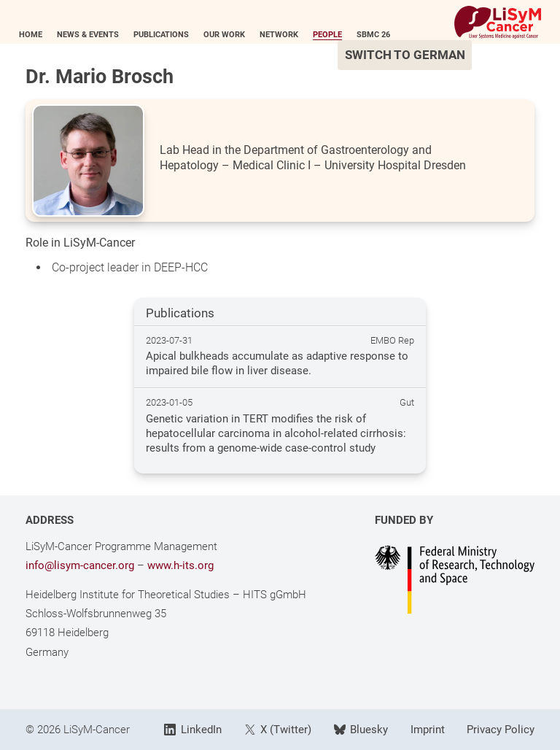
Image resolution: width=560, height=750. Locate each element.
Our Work (231, 35)
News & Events (94, 35)
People (334, 35)
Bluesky (361, 730)
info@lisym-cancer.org (80, 565)
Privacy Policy (501, 730)
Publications (168, 35)
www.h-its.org (180, 565)
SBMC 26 (380, 35)
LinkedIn (192, 730)
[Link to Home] (491, 22)
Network (285, 35)
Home (37, 35)
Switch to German (411, 55)
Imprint (428, 730)
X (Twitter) (278, 730)
